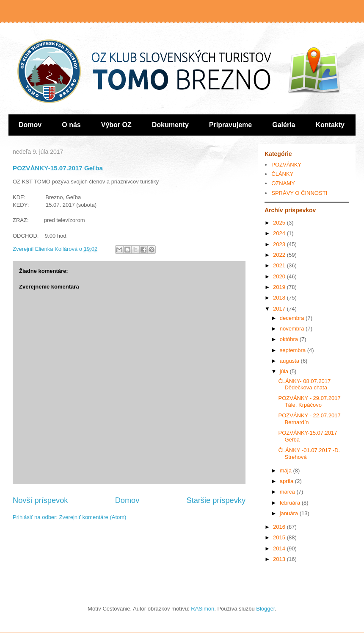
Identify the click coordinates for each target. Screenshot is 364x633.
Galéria (284, 125)
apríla (287, 481)
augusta (290, 361)
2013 (280, 559)
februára (291, 503)
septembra (294, 350)
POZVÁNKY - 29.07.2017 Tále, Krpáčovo (309, 401)
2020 (280, 276)
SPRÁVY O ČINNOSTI (299, 193)
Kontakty (330, 125)
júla (285, 371)
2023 (280, 244)
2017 (280, 309)
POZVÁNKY (286, 165)
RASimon (203, 609)
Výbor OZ (116, 125)
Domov (30, 125)
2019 (280, 287)
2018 (280, 298)
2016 (280, 527)
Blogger (265, 609)
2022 (280, 255)
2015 (280, 537)
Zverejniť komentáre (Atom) (93, 517)
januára (290, 513)
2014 (280, 548)
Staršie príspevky (216, 500)
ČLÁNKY (282, 174)
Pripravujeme (230, 125)
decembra (293, 318)
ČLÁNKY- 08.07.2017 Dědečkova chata (304, 385)
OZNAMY (283, 183)
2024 (280, 233)
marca (288, 492)
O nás (71, 125)
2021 (280, 265)
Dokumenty (170, 125)
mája (287, 471)
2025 (280, 223)
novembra (293, 329)
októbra (290, 339)
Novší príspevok (40, 500)
